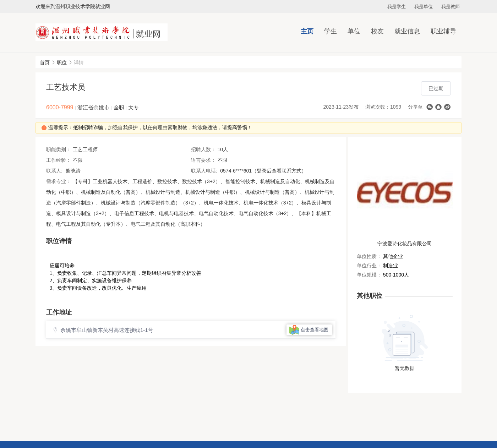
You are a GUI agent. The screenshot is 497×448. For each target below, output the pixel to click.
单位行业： (369, 266)
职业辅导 (443, 31)
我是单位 (424, 7)
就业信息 (407, 31)
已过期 (436, 88)
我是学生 (397, 7)
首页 (45, 62)
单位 (354, 31)
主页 (307, 31)
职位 (62, 62)
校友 (377, 31)
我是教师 (450, 7)
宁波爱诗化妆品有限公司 (405, 244)
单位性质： (369, 256)
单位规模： (369, 275)
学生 (331, 31)
